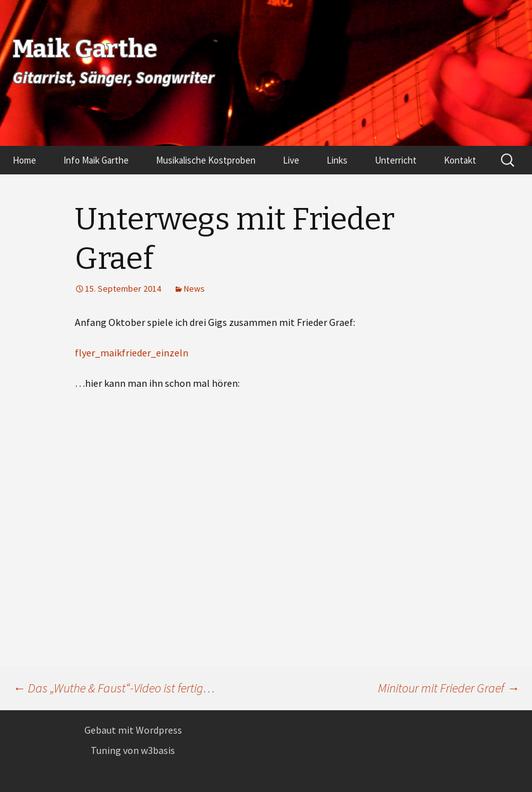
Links (337, 160)
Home (24, 160)
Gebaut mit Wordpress (133, 730)
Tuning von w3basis (133, 750)
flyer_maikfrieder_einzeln (132, 353)
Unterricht (396, 160)
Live (291, 160)
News (194, 289)
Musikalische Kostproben (206, 160)
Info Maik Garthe (96, 160)
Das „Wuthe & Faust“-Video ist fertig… (114, 688)
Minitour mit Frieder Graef (449, 688)
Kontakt (460, 160)
